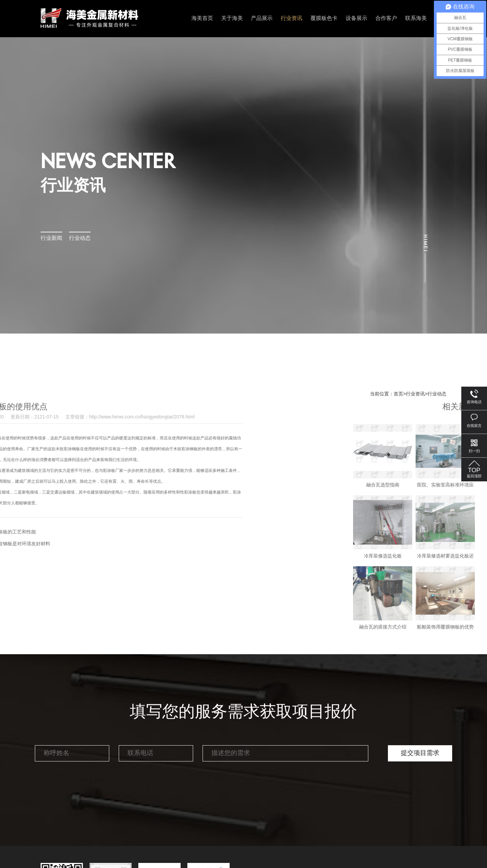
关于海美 (232, 18)
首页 (398, 394)
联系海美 (416, 18)
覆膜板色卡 (324, 18)
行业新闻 (51, 238)
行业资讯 (292, 18)
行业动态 (80, 238)
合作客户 (386, 18)
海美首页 (202, 18)
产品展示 (262, 18)
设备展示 (356, 18)
